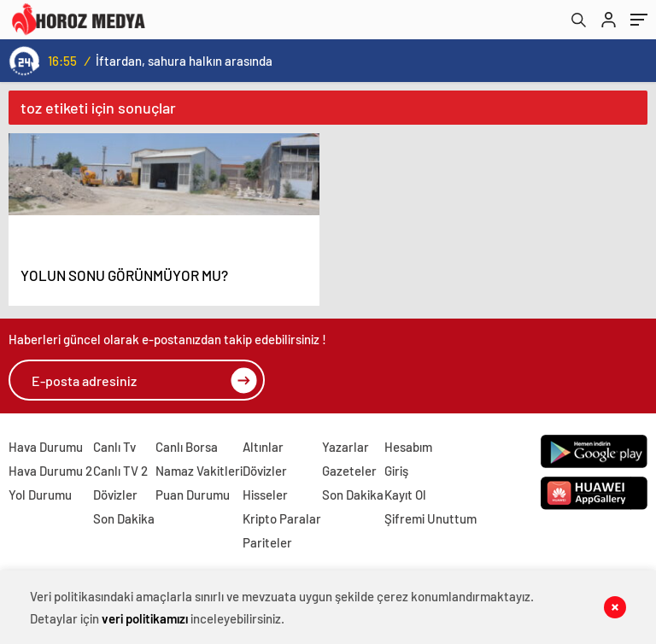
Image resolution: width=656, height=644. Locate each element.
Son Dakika (124, 518)
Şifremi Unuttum (430, 518)
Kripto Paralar (282, 518)
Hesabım (408, 447)
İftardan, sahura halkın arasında (184, 61)
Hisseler (265, 495)
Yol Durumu (40, 495)
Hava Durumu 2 (50, 471)
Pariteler (267, 542)
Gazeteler (349, 471)
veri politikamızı (145, 618)
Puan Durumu (193, 495)
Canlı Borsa (187, 447)
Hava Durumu (46, 447)
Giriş (396, 471)
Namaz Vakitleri (199, 471)
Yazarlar (346, 447)
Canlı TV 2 (120, 471)
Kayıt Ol (405, 495)
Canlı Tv (114, 447)
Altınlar (263, 447)
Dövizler (115, 495)
